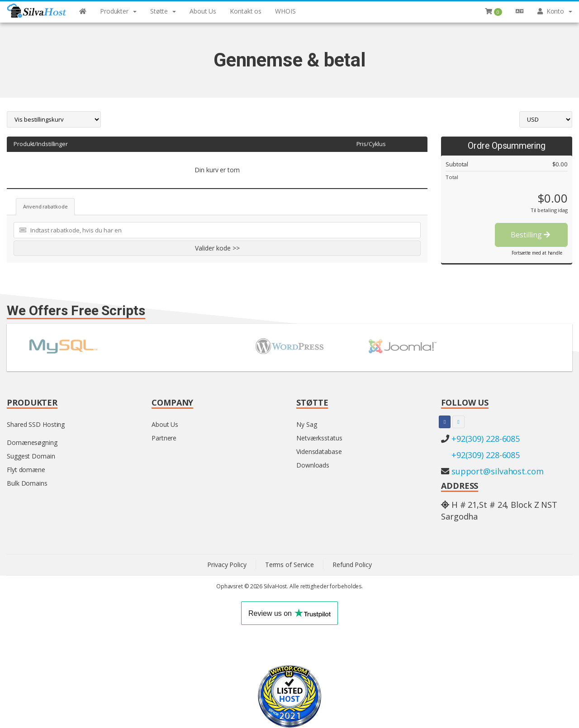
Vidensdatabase (319, 451)
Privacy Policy (227, 565)
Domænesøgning (32, 442)
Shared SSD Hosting (36, 424)
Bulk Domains (27, 483)
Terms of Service (289, 565)
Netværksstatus (319, 438)
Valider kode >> (217, 248)
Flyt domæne (26, 470)
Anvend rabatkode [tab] (45, 206)
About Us (165, 424)
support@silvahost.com (498, 471)
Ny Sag (306, 424)
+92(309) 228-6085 (486, 439)
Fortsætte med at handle (537, 253)
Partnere (164, 438)
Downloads (313, 465)
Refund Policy (352, 565)
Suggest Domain (31, 456)
